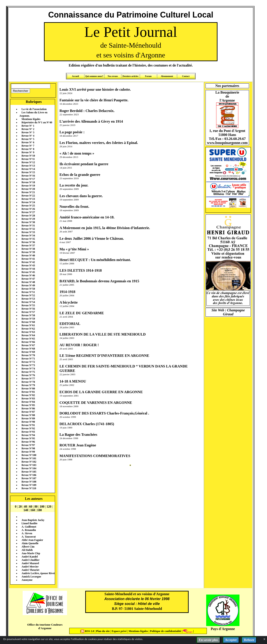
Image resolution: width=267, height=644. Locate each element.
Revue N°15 (28, 172)
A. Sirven (27, 533)
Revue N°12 (28, 162)
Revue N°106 (29, 475)
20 (20, 507)
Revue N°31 (28, 226)
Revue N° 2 (28, 129)
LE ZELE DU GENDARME (82, 313)
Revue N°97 (28, 445)
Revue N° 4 (28, 136)
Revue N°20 (28, 189)
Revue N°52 (28, 295)
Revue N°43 (28, 265)
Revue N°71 (28, 359)
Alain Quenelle (30, 543)
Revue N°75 (28, 372)
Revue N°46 (28, 275)
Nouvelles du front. (74, 207)
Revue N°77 (28, 379)
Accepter (231, 640)
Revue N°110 (29, 488)
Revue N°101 (29, 458)
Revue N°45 (28, 272)
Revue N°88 (28, 415)
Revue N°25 (28, 206)
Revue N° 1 (28, 126)
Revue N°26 (28, 209)
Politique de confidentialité (165, 631)
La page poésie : (72, 132)
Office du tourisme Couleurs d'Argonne (45, 626)
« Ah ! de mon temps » (77, 153)
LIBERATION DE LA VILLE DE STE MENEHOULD (103, 334)
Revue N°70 (28, 355)
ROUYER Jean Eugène (78, 445)
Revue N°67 (28, 345)
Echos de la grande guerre (80, 175)
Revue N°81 (28, 392)
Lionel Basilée (30, 523)
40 (26, 507)
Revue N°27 (28, 212)
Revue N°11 (28, 159)
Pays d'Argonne (223, 629)
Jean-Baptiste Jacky (33, 520)
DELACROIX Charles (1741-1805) (87, 424)
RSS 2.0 (88, 631)
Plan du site (103, 631)
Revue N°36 (28, 242)
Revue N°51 (28, 292)
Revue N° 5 (28, 139)
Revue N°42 (28, 262)
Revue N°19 (28, 186)
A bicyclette (69, 302)
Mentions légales (31, 119)
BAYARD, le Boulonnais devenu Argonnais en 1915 (99, 281)
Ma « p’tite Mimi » (74, 249)
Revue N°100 (29, 455)
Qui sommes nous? (94, 76)
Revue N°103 (29, 465)
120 (49, 507)
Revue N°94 (28, 435)
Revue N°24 (28, 202)
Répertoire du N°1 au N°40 (37, 122)
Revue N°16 (28, 176)
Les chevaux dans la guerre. (81, 196)
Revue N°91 (28, 425)
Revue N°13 (28, 166)
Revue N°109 (29, 485)
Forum (148, 76)
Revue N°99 (28, 452)
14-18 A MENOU (73, 381)
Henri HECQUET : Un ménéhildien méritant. (95, 260)
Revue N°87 (28, 412)
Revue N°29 (28, 219)
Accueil (75, 76)
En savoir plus (208, 640)
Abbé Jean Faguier (32, 540)
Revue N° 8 (28, 149)
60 (31, 507)
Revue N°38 (28, 249)
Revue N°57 (28, 312)
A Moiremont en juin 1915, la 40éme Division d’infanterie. (105, 228)
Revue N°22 (28, 196)
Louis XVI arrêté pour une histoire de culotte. (95, 89)
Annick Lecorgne (31, 577)
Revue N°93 (28, 432)
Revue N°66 (28, 342)
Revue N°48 (28, 282)
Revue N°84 (28, 402)
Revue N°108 (29, 482)
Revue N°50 (28, 289)
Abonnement (167, 76)
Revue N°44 (28, 269)
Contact (186, 76)
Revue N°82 (28, 395)
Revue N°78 (28, 382)
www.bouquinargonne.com (227, 143)
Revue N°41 (28, 259)
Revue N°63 (28, 332)
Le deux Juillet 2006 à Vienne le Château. (92, 239)
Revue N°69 (28, 352)
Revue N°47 (28, 279)
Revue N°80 (28, 389)
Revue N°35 (28, 239)
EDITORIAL (70, 324)
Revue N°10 (28, 156)
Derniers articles (130, 76)
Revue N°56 (28, 309)
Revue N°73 (28, 365)
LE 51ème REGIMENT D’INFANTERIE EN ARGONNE (104, 356)
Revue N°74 (28, 369)
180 (39, 510)
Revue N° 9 (28, 152)
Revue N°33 (28, 232)
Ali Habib (27, 550)
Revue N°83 (28, 399)
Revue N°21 (28, 192)
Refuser (249, 640)
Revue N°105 (29, 472)
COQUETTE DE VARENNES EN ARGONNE (96, 403)
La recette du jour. (74, 185)
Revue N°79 (28, 385)
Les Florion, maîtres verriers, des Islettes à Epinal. (99, 143)
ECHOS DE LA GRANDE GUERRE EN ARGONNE (101, 392)
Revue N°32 (28, 229)
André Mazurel (30, 563)
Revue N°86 (28, 408)
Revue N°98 (28, 448)
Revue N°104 (29, 468)
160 (33, 510)
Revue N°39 (28, 252)
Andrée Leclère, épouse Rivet (38, 573)
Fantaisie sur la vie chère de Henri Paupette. (94, 100)
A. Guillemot (29, 527)
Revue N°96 (28, 442)
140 (26, 510)
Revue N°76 (28, 375)
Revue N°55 (28, 305)
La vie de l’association (34, 109)
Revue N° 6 (28, 142)
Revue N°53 (28, 299)
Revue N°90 (28, 422)
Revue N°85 (28, 405)
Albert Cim (28, 547)
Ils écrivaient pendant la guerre (84, 164)
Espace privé (119, 631)
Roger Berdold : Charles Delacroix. (87, 111)
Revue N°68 (28, 349)
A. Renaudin (29, 530)
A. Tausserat (29, 537)
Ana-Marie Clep (31, 553)
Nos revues (113, 76)
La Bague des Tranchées (78, 435)
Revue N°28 (28, 216)
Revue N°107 (29, 478)
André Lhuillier (31, 560)
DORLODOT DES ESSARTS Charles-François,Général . (104, 413)
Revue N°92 (28, 428)
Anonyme (27, 580)
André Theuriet (30, 570)
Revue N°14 (28, 169)
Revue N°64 (28, 335)
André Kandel (30, 557)
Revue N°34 (28, 236)
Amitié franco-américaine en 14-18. (87, 217)
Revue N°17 (28, 179)
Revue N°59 (28, 319)
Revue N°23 (28, 199)
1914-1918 (67, 292)
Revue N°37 (28, 245)
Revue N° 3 (28, 132)
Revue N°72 (28, 362)
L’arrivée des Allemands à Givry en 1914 (91, 121)
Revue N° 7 (28, 146)
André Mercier (30, 567)
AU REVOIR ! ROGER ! (79, 345)
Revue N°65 (28, 339)
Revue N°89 (28, 418)
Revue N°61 (28, 325)
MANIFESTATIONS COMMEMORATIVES (95, 456)
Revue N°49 (28, 285)
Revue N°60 (28, 322)
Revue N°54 (28, 302)
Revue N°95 (28, 438)
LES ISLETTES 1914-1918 (81, 270)
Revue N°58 (28, 315)
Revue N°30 (28, 222)
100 (42, 507)
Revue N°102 (29, 462)
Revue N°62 (28, 329)
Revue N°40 (28, 255)
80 (36, 507)
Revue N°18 (28, 182)
